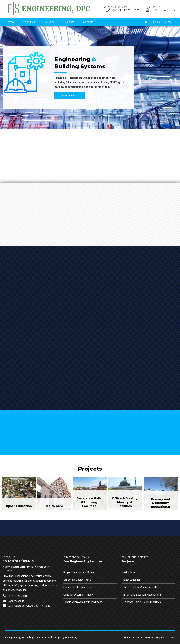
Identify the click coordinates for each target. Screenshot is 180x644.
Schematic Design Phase (77, 580)
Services (49, 22)
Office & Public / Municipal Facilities (141, 587)
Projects (69, 22)
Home (10, 22)
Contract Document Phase (78, 595)
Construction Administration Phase (83, 602)
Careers (88, 22)
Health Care (128, 572)
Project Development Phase (79, 572)
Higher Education (131, 580)
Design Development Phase (79, 587)
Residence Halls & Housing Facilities (141, 602)
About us (29, 22)
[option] (90, 78)
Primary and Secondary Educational (142, 595)
